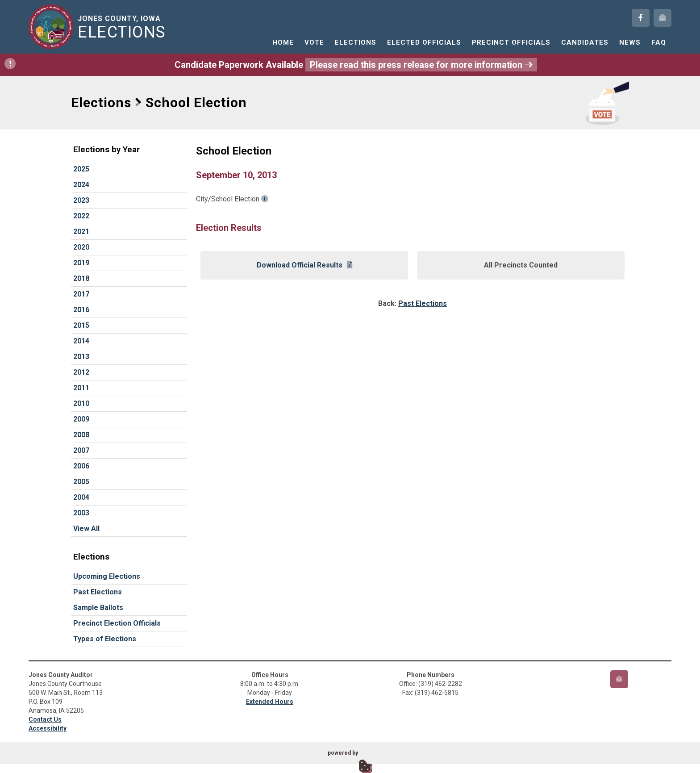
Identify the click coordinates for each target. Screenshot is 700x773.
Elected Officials (424, 42)
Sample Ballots (98, 608)
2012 (81, 372)
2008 (81, 435)
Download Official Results (304, 265)
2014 (81, 341)
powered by (343, 753)
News (630, 42)
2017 (81, 294)
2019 (81, 263)
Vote (314, 42)
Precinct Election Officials (117, 623)
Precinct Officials (511, 42)
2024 (81, 185)
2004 (81, 497)
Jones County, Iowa (123, 27)
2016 (81, 310)
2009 (81, 419)
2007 (81, 450)
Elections (356, 42)
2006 (81, 466)
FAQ (659, 42)
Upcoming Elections (107, 576)
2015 (81, 325)
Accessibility (48, 728)
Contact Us (45, 719)
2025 (81, 169)
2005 (81, 482)
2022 (81, 216)
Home (283, 42)
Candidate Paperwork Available (271, 65)
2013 (81, 357)
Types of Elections (105, 639)
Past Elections (98, 592)
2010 (81, 403)
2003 (81, 513)
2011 (81, 388)
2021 (81, 232)
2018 (81, 278)
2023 (81, 200)
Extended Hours (270, 702)
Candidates (585, 42)
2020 (81, 247)
